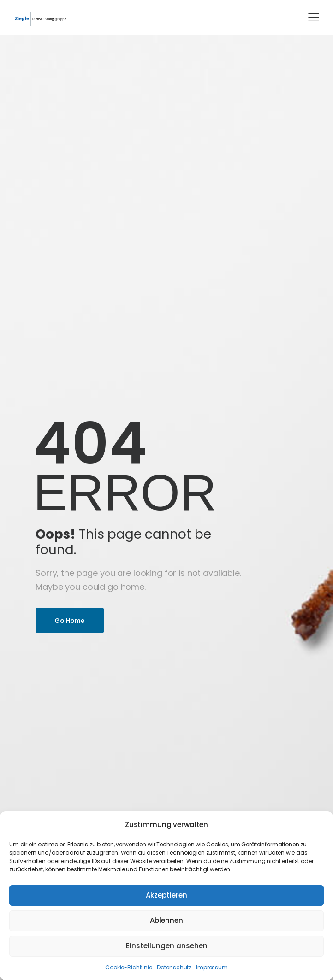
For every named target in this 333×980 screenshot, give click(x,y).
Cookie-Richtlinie (129, 967)
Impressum (212, 967)
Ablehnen (166, 920)
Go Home (70, 620)
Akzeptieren (166, 895)
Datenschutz (174, 967)
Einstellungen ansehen (167, 946)
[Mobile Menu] (314, 18)
